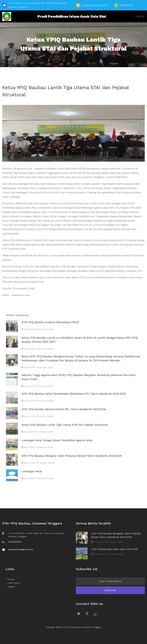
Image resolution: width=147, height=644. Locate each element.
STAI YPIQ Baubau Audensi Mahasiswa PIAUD (50, 326)
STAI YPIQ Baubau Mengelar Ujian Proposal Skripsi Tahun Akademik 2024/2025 (72, 459)
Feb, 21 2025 (28, 451)
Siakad (10, 587)
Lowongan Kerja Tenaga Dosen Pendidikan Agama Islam (57, 444)
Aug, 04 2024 (28, 390)
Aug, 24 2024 (28, 333)
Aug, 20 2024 (28, 420)
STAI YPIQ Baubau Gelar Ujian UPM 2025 (114, 549)
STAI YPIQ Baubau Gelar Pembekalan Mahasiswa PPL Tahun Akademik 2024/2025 (74, 397)
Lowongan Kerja (32, 475)
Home (10, 579)
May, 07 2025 (28, 466)
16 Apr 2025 (97, 554)
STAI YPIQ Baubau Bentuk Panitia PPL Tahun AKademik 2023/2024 (64, 413)
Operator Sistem (45, 333)
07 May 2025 (98, 542)
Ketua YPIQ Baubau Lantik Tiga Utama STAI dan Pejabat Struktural (65, 428)
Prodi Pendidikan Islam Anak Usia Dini (71, 16)
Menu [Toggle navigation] (140, 16)
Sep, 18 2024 (28, 371)
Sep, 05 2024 (28, 404)
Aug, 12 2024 (28, 352)
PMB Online (13, 583)
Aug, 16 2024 (28, 435)
